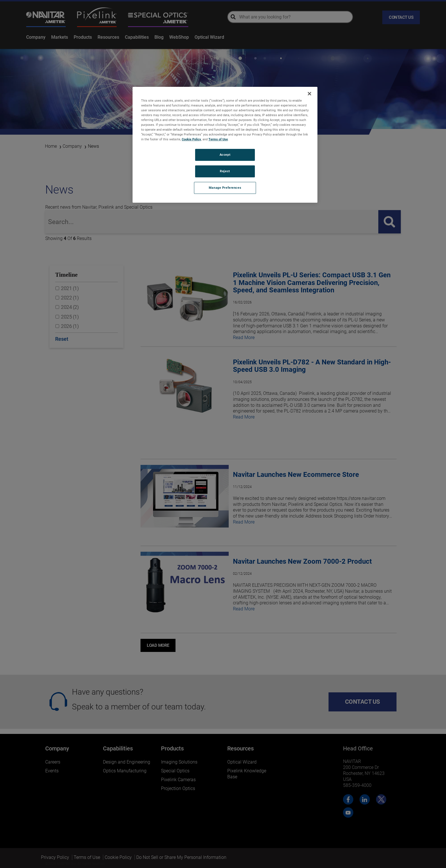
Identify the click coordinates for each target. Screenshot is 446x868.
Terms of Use (218, 139)
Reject (225, 171)
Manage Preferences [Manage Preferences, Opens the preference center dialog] (225, 188)
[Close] (309, 94)
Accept (225, 155)
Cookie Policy (191, 139)
